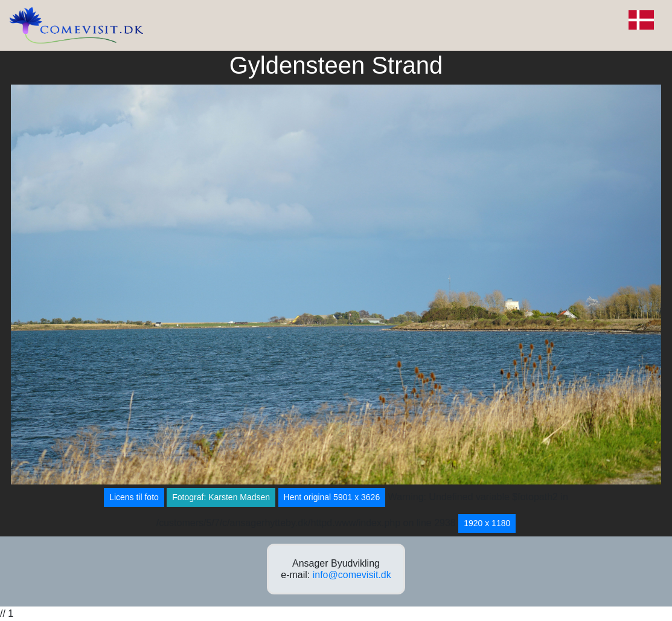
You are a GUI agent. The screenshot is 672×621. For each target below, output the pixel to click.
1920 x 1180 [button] (487, 523)
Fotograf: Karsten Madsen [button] (221, 497)
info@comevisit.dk (352, 575)
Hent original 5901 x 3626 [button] (332, 497)
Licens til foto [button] (134, 497)
